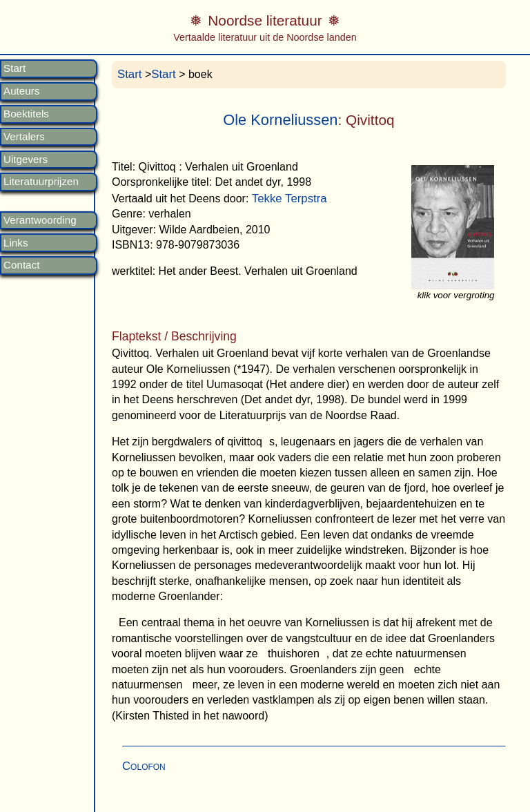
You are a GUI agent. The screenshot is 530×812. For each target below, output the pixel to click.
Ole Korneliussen (280, 120)
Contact (21, 265)
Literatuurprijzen (41, 182)
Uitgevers (26, 159)
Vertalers (24, 137)
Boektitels (26, 114)
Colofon (144, 766)
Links (16, 243)
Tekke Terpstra (289, 199)
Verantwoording (40, 220)
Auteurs (21, 91)
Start (14, 68)
